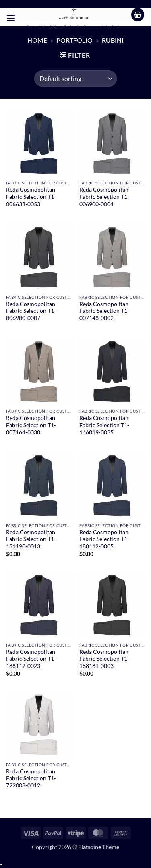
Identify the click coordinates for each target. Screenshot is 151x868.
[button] (11, 18)
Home (37, 40)
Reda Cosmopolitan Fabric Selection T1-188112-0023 (31, 659)
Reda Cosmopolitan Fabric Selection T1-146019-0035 (104, 425)
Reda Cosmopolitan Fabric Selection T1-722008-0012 (31, 778)
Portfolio (74, 40)
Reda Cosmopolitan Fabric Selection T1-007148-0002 (104, 311)
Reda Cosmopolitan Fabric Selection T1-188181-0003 (104, 659)
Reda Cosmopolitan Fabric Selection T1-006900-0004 (104, 197)
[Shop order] (75, 79)
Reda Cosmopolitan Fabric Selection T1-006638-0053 (31, 197)
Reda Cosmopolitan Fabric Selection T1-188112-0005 (104, 539)
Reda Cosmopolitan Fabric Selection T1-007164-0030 (31, 425)
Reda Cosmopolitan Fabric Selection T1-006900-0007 (31, 311)
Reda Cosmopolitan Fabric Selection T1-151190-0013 (31, 539)
